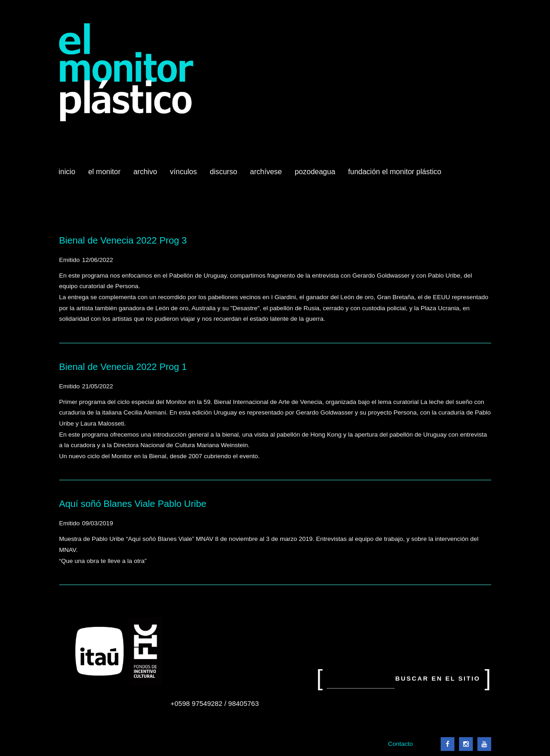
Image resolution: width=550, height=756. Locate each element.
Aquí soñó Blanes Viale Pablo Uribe (133, 504)
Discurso (224, 172)
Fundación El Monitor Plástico (395, 172)
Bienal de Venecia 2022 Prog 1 (123, 367)
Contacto (400, 744)
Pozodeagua (316, 175)
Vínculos (184, 175)
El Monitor (105, 175)
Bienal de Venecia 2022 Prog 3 (123, 240)
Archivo (146, 175)
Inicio (67, 172)
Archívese (266, 172)
